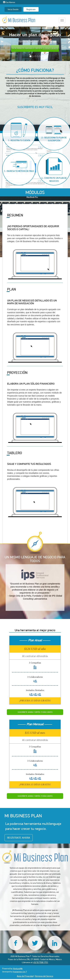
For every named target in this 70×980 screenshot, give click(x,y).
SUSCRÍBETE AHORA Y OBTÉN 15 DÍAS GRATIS (35, 712)
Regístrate (31, 9)
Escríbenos (9, 2)
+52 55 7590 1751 (41, 962)
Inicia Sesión (13, 9)
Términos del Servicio (44, 976)
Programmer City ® (20, 972)
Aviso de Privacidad (25, 976)
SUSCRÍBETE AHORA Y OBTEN (35, 48)
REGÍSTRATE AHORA (19, 838)
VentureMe (18, 969)
